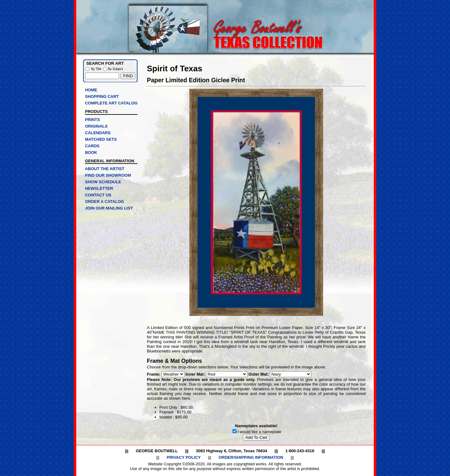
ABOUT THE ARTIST (105, 169)
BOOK (91, 152)
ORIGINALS (96, 126)
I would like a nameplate (259, 432)
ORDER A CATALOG (105, 202)
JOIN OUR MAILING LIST (109, 208)
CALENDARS (98, 133)
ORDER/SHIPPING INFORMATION (251, 457)
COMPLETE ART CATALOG (111, 103)
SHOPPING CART (102, 96)
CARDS (92, 146)
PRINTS (92, 120)
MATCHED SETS (101, 139)
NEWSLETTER (99, 188)
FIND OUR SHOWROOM (108, 175)
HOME (91, 90)
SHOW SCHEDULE (103, 182)
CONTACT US (98, 195)
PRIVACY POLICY (184, 457)
